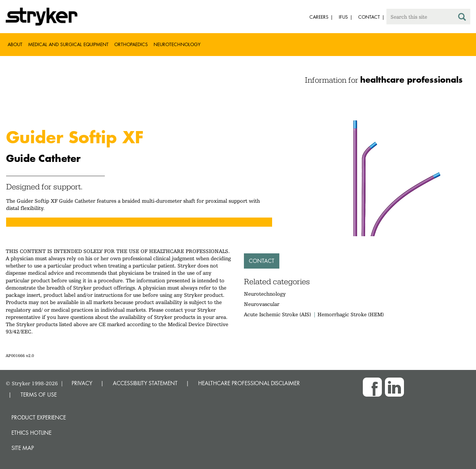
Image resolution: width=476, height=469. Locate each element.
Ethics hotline (31, 433)
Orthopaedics (131, 44)
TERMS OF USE (39, 395)
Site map (23, 448)
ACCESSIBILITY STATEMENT (145, 383)
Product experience (39, 417)
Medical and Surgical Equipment (68, 44)
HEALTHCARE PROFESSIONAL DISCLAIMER (249, 383)
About (15, 44)
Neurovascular (262, 304)
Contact (262, 261)
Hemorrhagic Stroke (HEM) (351, 314)
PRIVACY (82, 383)
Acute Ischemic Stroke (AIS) (277, 314)
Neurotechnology (177, 44)
